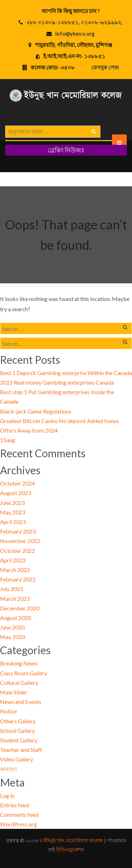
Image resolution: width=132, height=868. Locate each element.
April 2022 (13, 560)
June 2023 (12, 503)
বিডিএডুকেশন (70, 849)
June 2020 (12, 627)
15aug (8, 440)
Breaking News (19, 663)
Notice (8, 711)
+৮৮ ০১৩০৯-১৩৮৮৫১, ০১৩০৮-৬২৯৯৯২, (74, 22)
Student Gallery (19, 740)
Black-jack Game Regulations (36, 411)
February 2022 (18, 579)
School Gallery (17, 731)
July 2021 (12, 589)
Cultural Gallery (19, 683)
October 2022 (17, 551)
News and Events (21, 702)
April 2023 (13, 522)
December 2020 (20, 608)
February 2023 (18, 531)
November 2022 (20, 541)
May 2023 (12, 512)
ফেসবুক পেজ (105, 67)
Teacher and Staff (21, 750)
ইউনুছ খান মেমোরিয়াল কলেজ (73, 840)
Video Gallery (17, 759)
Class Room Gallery (24, 673)
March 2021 (15, 599)
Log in (7, 795)
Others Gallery (18, 721)
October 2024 (17, 483)
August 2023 (15, 493)
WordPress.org (18, 824)
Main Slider (14, 692)
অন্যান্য (9, 769)
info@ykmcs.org (75, 34)
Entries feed (14, 805)
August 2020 (15, 618)
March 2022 (15, 570)
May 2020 (12, 637)
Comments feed (19, 815)
